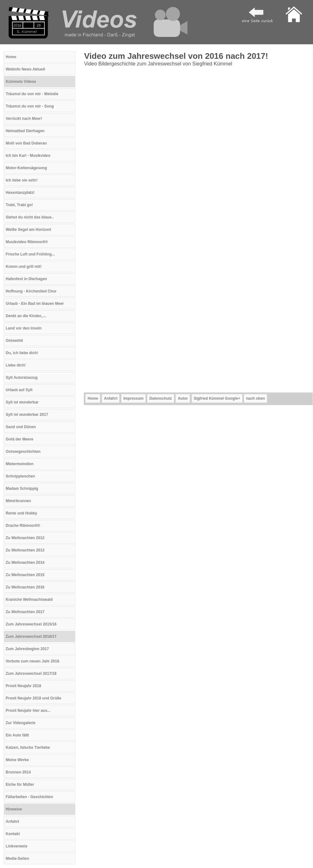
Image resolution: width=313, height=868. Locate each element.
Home (11, 57)
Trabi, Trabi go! (19, 205)
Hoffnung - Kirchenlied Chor (31, 291)
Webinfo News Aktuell (25, 69)
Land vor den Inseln (24, 328)
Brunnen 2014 (18, 772)
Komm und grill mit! (24, 267)
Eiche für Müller (20, 785)
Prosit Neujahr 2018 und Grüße (34, 698)
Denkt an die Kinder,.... (26, 316)
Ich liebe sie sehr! (22, 180)
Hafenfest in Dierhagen (26, 279)
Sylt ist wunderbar (22, 402)
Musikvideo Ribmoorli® (27, 242)
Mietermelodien (20, 464)
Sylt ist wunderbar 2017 (27, 415)
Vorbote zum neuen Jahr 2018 (32, 661)
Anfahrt (12, 822)
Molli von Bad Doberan (26, 143)
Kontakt (13, 834)
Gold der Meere (19, 439)
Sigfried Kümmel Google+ (217, 398)
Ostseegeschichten (23, 452)
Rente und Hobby (21, 513)
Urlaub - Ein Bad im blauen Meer (35, 304)
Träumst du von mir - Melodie (32, 94)
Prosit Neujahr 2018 (23, 686)
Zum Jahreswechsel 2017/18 (31, 674)
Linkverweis (17, 846)
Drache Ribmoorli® (23, 526)
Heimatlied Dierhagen (25, 131)
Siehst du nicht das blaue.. (30, 217)
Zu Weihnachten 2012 (25, 538)
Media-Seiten (17, 859)
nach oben (255, 398)
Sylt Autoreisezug (22, 378)
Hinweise (14, 809)
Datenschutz (160, 398)
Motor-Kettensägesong (26, 168)
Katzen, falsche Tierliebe (28, 748)
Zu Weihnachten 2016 (25, 587)
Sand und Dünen (21, 427)
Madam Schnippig (22, 489)
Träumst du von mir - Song (30, 106)
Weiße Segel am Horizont (28, 230)
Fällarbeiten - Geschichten (29, 797)
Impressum (133, 398)
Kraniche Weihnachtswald (29, 600)
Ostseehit (14, 341)
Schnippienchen (20, 476)
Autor (183, 398)
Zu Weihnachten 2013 (25, 550)
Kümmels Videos (21, 82)
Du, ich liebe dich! (22, 353)
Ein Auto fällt (17, 735)
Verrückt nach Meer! (24, 119)
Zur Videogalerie (21, 723)
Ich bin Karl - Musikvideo (28, 156)
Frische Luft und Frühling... (30, 254)
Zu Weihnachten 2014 (25, 563)
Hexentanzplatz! (20, 193)
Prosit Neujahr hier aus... (28, 711)
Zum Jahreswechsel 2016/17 (31, 637)
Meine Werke (17, 760)
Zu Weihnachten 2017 (25, 612)
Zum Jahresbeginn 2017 (27, 649)
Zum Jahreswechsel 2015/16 (31, 624)
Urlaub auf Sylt (19, 390)
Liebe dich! (16, 365)
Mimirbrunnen (18, 501)
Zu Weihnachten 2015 (25, 575)
